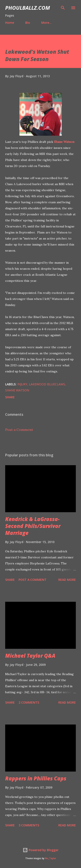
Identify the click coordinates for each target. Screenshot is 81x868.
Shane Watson (64, 142)
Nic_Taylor (50, 858)
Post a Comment (19, 430)
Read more (67, 580)
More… (46, 23)
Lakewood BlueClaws (47, 384)
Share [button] (10, 397)
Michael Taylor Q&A (30, 656)
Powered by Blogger (41, 850)
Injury (22, 384)
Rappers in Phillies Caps (36, 778)
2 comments (29, 702)
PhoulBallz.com (28, 8)
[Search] (63, 8)
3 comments (29, 825)
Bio (28, 23)
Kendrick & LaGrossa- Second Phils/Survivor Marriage (33, 526)
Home (10, 23)
